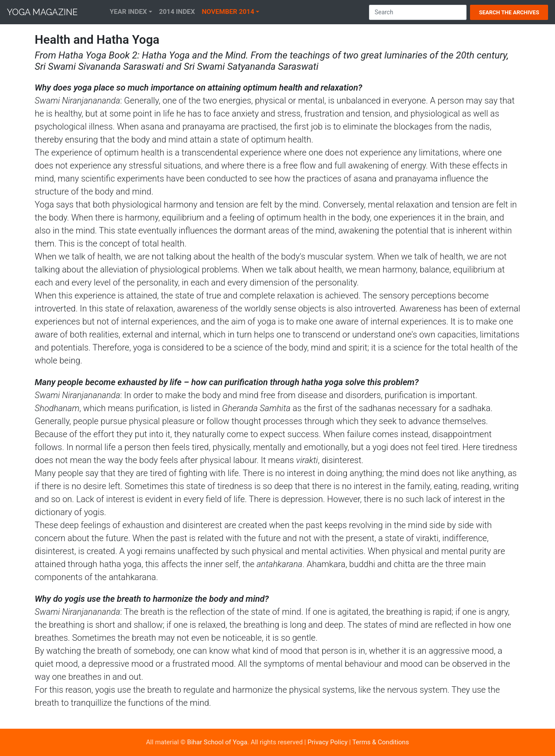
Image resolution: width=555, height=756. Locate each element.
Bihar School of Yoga (217, 742)
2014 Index (177, 12)
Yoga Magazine (42, 12)
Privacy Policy (327, 742)
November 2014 (228, 12)
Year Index (128, 12)
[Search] (418, 12)
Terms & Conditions (380, 742)
